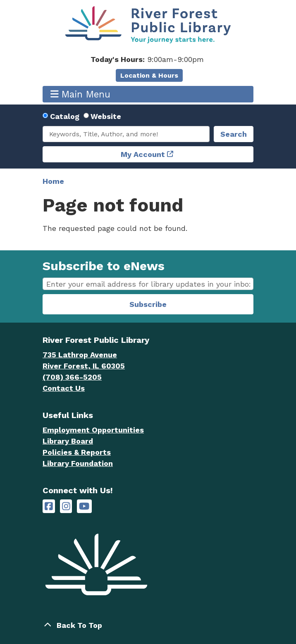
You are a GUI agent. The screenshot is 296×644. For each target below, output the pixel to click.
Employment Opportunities (93, 430)
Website (106, 116)
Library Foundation (78, 463)
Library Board (68, 441)
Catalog (65, 116)
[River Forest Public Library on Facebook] (49, 506)
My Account (143, 154)
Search (234, 134)
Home (53, 181)
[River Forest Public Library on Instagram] (66, 506)
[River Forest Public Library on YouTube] (84, 506)
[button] (147, 59)
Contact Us (64, 388)
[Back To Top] (148, 625)
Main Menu (81, 94)
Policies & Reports (77, 452)
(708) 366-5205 (72, 377)
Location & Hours (149, 75)
